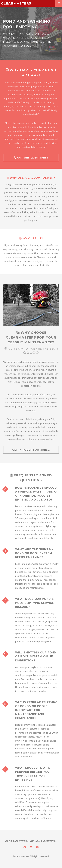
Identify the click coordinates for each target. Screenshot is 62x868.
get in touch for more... (31, 450)
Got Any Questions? (31, 158)
